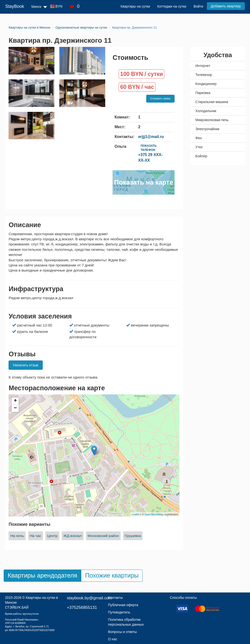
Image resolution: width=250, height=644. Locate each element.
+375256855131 (82, 607)
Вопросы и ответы (123, 632)
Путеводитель (119, 612)
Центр (52, 536)
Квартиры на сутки (135, 6)
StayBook (15, 6)
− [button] (15, 408)
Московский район (103, 536)
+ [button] (15, 401)
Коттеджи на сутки (172, 6)
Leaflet (136, 514)
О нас (113, 639)
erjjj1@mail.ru (151, 137)
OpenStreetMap (154, 514)
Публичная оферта (123, 605)
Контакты (115, 598)
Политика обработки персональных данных (126, 622)
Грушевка (133, 536)
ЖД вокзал (73, 536)
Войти (198, 6)
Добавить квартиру (226, 6)
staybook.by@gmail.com (89, 598)
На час (36, 536)
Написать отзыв (26, 365)
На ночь (17, 536)
